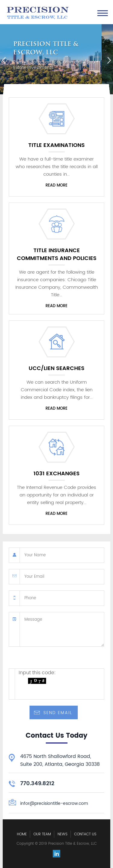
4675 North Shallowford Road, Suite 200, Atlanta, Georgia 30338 (60, 760)
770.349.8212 (37, 783)
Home (22, 834)
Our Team (42, 834)
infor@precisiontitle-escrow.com (54, 803)
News (63, 834)
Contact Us (85, 834)
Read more (56, 185)
